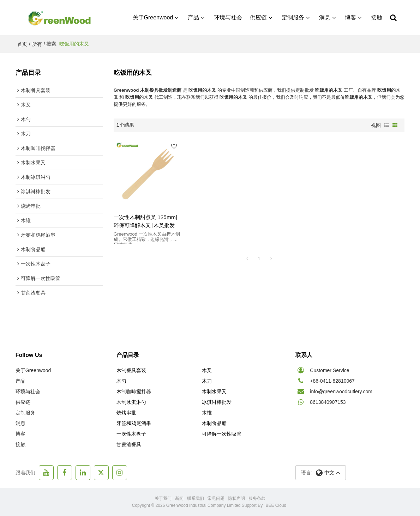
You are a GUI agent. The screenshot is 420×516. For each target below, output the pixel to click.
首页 (22, 44)
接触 (377, 17)
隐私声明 (236, 498)
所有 (37, 44)
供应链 (258, 17)
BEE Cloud (276, 505)
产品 (193, 17)
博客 (350, 17)
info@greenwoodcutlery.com (341, 391)
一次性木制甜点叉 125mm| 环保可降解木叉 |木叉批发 (145, 221)
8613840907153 (328, 402)
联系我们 (196, 498)
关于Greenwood (153, 17)
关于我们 (163, 498)
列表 (386, 125)
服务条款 (257, 498)
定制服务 (293, 17)
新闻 (179, 498)
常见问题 (216, 498)
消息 (325, 17)
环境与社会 (228, 17)
